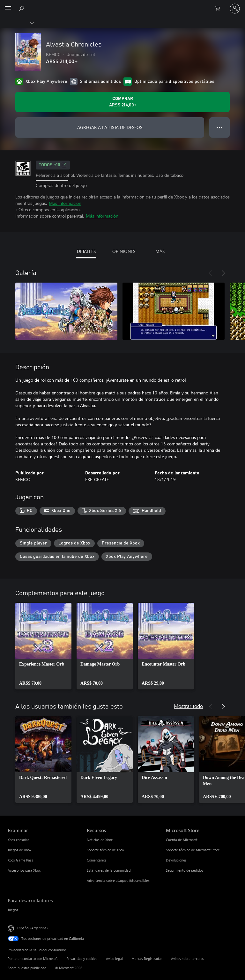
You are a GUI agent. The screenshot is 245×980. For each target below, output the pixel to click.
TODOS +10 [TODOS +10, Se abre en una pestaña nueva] (53, 165)
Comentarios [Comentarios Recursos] (97, 860)
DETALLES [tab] (86, 251)
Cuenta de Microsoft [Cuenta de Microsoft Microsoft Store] (182, 840)
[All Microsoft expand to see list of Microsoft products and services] (8, 9)
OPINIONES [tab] (124, 251)
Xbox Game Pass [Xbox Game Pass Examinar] (20, 860)
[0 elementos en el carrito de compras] (219, 9)
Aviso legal (114, 958)
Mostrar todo (188, 706)
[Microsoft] (122, 5)
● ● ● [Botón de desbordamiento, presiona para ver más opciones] (220, 127)
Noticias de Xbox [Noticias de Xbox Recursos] (100, 840)
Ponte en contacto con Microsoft (33, 958)
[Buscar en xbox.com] (22, 8)
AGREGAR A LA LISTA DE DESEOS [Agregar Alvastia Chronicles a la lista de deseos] (110, 127)
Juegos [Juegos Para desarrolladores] (13, 910)
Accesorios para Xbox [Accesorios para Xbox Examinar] (24, 870)
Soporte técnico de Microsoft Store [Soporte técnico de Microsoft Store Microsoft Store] (193, 850)
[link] (43, 646)
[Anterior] (211, 273)
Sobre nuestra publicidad (27, 968)
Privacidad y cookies (82, 958)
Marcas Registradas (147, 958)
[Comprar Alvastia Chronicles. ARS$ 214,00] (122, 102)
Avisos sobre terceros (188, 958)
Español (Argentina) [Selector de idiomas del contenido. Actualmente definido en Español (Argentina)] (32, 928)
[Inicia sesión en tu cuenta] (235, 9)
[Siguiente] (223, 273)
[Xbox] (17, 23)
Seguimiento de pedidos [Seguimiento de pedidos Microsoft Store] (185, 870)
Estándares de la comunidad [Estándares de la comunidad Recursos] (109, 870)
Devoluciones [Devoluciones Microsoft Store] (176, 860)
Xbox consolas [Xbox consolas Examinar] (19, 840)
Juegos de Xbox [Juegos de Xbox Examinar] (19, 850)
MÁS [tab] (160, 251)
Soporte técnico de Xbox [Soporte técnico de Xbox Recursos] (105, 850)
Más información (65, 203)
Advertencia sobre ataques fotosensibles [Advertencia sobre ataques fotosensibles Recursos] (118, 880)
